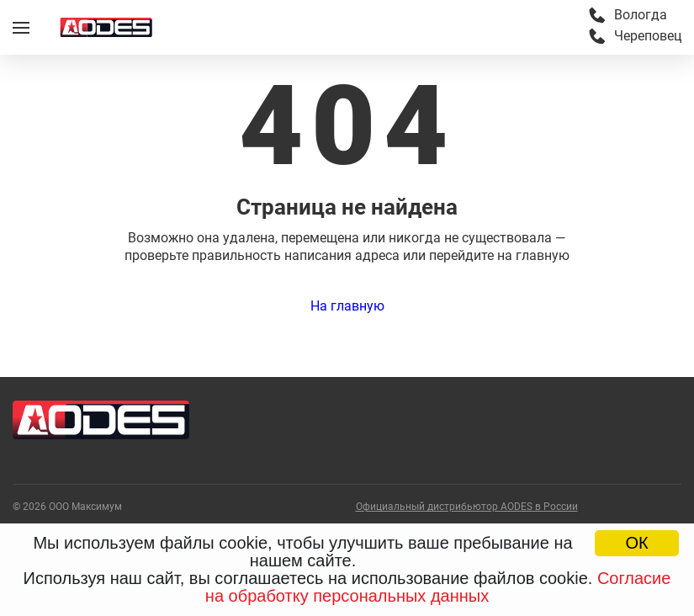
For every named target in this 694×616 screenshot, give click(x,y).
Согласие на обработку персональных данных (438, 587)
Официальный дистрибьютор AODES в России (467, 507)
